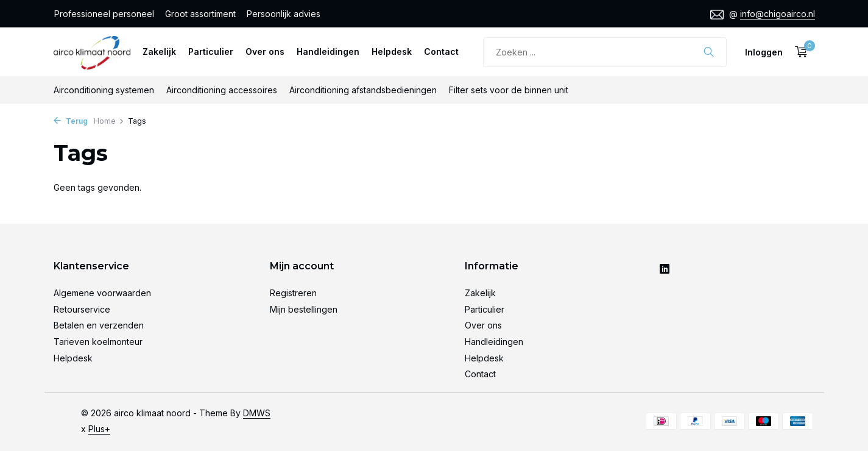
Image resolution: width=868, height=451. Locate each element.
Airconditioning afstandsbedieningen (363, 90)
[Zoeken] (605, 52)
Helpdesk (392, 51)
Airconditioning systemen (104, 90)
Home (109, 121)
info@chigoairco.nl (778, 14)
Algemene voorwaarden (102, 293)
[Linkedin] (665, 269)
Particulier (211, 51)
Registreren (293, 293)
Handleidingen (328, 51)
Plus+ (99, 429)
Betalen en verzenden (99, 325)
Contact (441, 51)
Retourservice (82, 309)
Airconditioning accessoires (222, 90)
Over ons (265, 51)
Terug (71, 121)
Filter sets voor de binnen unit (509, 90)
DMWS (257, 413)
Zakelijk (159, 51)
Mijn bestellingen (304, 309)
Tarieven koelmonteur (98, 342)
